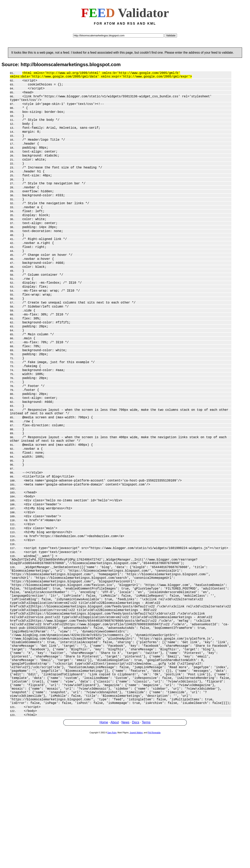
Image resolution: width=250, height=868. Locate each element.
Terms (146, 855)
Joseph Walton (136, 865)
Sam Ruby (112, 865)
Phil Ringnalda (154, 865)
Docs (136, 855)
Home (104, 855)
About (115, 855)
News (125, 855)
